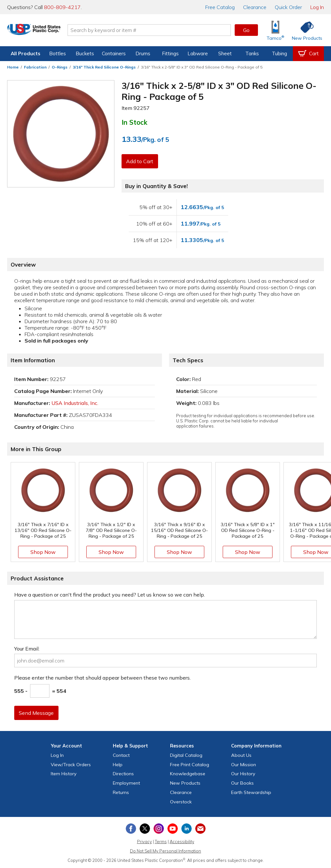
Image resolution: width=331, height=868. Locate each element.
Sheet (225, 53)
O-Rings (60, 67)
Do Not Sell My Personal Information (165, 851)
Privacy (144, 842)
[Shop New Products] (305, 30)
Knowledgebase (188, 774)
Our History (243, 774)
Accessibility (182, 842)
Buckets (85, 53)
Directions (123, 774)
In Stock (134, 122)
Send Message (37, 713)
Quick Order (288, 7)
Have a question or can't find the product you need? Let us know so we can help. (110, 595)
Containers (114, 53)
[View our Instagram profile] (159, 829)
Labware (198, 53)
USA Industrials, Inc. (75, 403)
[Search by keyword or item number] (161, 30)
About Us (241, 755)
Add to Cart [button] (141, 161)
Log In (317, 7)
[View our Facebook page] (131, 829)
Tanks (252, 53)
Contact (121, 755)
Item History (64, 774)
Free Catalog (190, 765)
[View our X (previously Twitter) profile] (145, 829)
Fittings (170, 53)
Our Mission (244, 765)
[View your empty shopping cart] (308, 54)
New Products (185, 783)
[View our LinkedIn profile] (187, 829)
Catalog (220, 7)
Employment (126, 783)
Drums (143, 53)
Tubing (279, 53)
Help (118, 765)
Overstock (181, 802)
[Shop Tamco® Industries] (275, 30)
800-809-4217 (62, 7)
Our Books (242, 783)
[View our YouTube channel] (173, 829)
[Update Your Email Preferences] (200, 829)
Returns (121, 792)
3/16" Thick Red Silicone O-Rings (104, 67)
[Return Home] (45, 31)
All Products (26, 53)
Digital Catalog (186, 755)
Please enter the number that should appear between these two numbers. (102, 678)
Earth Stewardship (251, 792)
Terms (161, 842)
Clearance (255, 7)
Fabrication (35, 67)
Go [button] (246, 30)
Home (13, 67)
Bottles (58, 53)
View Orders (71, 765)
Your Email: (27, 649)
